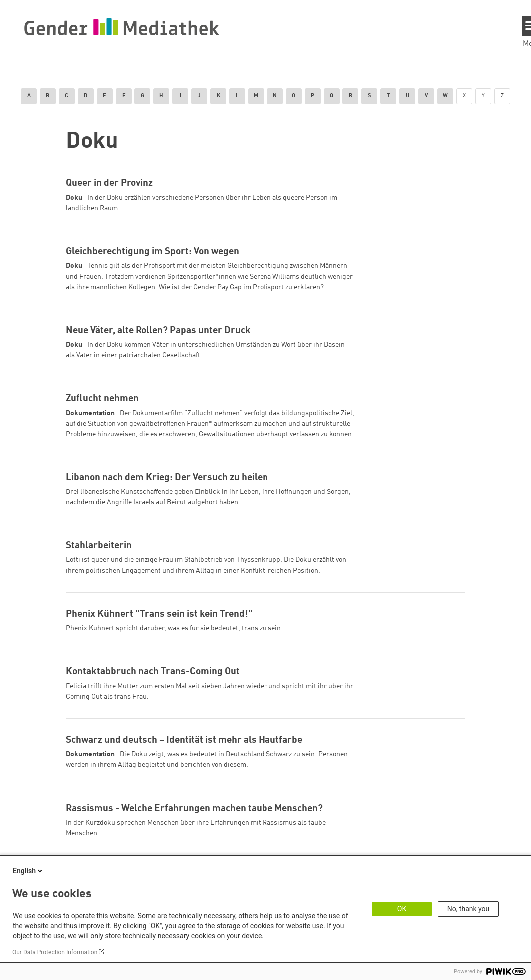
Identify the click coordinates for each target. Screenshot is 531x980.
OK (402, 909)
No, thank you (468, 909)
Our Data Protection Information (55, 952)
